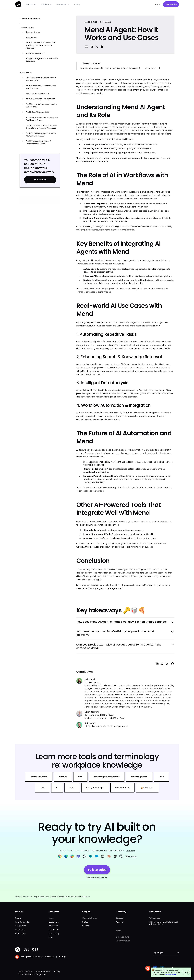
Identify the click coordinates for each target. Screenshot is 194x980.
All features (20, 930)
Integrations (21, 926)
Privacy (57, 971)
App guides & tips (42, 897)
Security (86, 926)
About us (120, 922)
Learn (51, 918)
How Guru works (22, 922)
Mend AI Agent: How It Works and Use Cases (71, 897)
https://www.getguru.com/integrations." (102, 588)
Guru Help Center (90, 918)
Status (85, 922)
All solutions (20, 933)
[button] (31, 4)
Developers (54, 930)
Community (54, 933)
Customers (54, 922)
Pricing (77, 4)
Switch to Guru (122, 937)
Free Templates (123, 941)
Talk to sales (171, 4)
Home (18, 897)
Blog (51, 937)
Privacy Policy (170, 975)
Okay (186, 972)
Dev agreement (43, 971)
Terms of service (25, 971)
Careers (119, 918)
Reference (27, 897)
